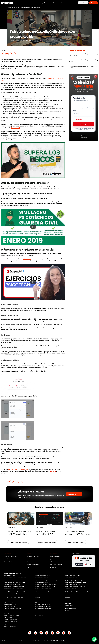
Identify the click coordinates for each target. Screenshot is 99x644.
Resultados (53, 567)
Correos (67, 610)
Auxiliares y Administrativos (12, 573)
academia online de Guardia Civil (18, 469)
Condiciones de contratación (9, 641)
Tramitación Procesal (70, 601)
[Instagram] (35, 633)
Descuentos (30, 562)
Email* (75, 111)
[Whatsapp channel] (69, 633)
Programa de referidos (33, 565)
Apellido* (86, 104)
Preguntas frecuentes (33, 556)
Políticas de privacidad (39, 641)
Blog (11, 7)
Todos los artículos (32, 559)
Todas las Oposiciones (10, 556)
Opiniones (52, 559)
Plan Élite (7, 559)
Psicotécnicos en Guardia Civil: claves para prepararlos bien (27, 7)
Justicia (68, 597)
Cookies (21, 641)
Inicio (8, 7)
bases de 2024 (16, 128)
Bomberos (38, 597)
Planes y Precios (9, 562)
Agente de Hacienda (69, 606)
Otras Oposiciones (71, 608)
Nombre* (75, 104)
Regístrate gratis (83, 124)
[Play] (33, 160)
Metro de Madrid (69, 612)
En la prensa (53, 562)
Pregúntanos (52, 471)
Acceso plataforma (55, 556)
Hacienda (68, 604)
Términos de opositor (56, 565)
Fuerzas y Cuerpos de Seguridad (13, 597)
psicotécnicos (27, 259)
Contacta (77, 553)
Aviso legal (28, 641)
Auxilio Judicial (68, 599)
